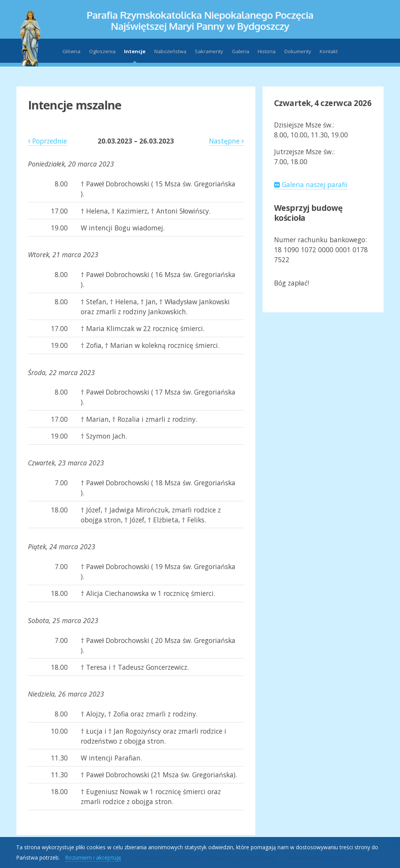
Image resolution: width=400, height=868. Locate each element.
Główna (71, 51)
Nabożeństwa (170, 51)
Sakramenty (209, 51)
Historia (267, 51)
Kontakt (329, 51)
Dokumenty (298, 51)
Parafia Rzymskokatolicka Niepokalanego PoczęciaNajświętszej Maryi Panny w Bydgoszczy (200, 20)
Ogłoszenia (102, 51)
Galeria (241, 51)
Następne (226, 141)
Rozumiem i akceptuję (93, 857)
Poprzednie (47, 141)
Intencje (135, 51)
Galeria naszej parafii (311, 184)
